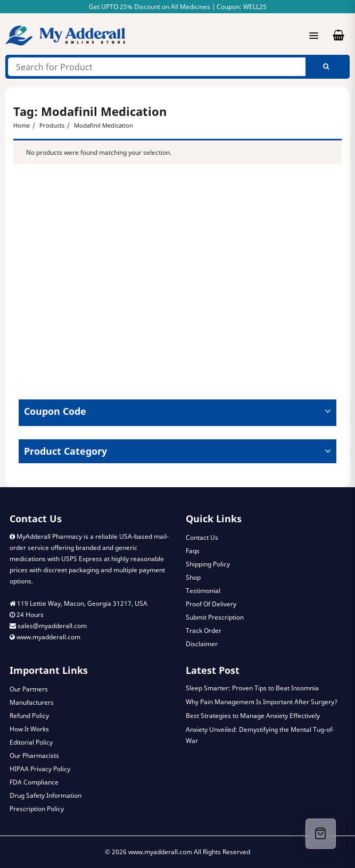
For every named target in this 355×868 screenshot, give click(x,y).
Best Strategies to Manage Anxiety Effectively (253, 716)
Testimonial (203, 591)
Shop (193, 577)
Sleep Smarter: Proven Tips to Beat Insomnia (252, 688)
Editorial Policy (31, 742)
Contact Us (202, 537)
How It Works (29, 729)
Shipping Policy (208, 564)
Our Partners (29, 689)
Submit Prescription (215, 617)
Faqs (193, 551)
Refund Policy (29, 716)
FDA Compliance (34, 782)
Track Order (204, 631)
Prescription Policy (37, 809)
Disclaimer (202, 644)
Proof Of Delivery (211, 604)
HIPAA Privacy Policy (40, 769)
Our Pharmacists (34, 756)
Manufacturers (32, 702)
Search (326, 67)
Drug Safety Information (46, 795)
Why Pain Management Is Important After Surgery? (262, 702)
